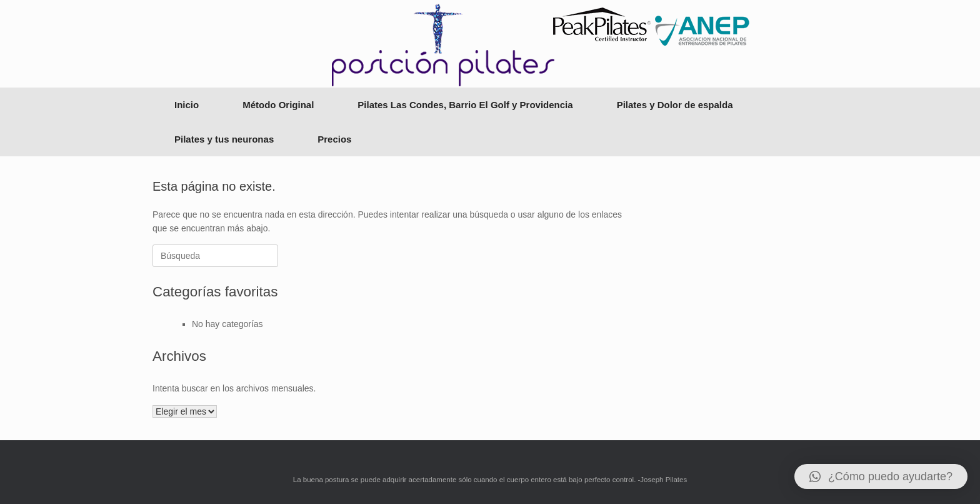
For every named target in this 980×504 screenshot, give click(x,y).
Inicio (187, 105)
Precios (334, 139)
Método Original (278, 105)
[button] (881, 476)
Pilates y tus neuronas (224, 139)
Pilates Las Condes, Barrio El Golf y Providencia (465, 105)
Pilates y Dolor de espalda (675, 105)
